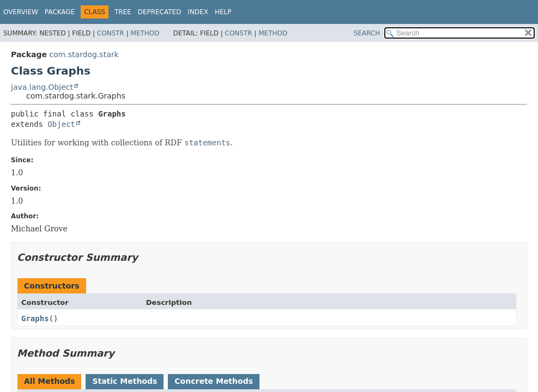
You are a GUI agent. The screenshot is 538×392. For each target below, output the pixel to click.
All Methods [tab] (49, 381)
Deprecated (160, 12)
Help (223, 12)
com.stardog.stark (84, 54)
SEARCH (367, 33)
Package (60, 12)
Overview (21, 12)
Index (198, 12)
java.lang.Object (42, 87)
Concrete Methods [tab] (214, 381)
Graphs (35, 318)
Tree (123, 12)
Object (61, 124)
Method (145, 33)
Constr (111, 33)
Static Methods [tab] (125, 381)
